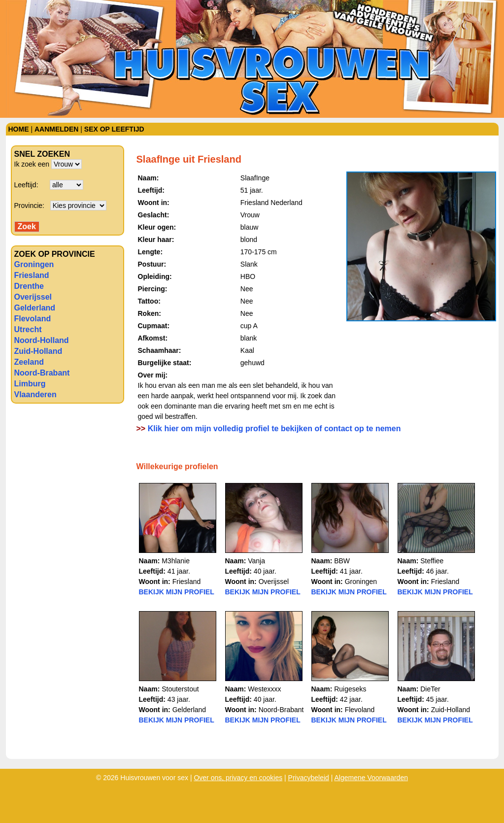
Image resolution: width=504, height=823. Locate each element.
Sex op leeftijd (114, 129)
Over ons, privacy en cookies (238, 778)
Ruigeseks (350, 689)
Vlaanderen (35, 394)
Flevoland (33, 319)
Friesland (32, 275)
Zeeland (29, 362)
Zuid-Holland (38, 351)
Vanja (256, 561)
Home (19, 129)
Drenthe (29, 286)
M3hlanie (176, 561)
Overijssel (33, 297)
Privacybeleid (309, 778)
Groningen (34, 264)
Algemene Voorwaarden (371, 778)
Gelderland (35, 308)
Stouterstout (180, 689)
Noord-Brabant (42, 373)
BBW (342, 561)
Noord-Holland (42, 340)
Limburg (30, 384)
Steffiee (432, 561)
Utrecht (28, 329)
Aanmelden (56, 129)
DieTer (430, 689)
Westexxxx (264, 689)
